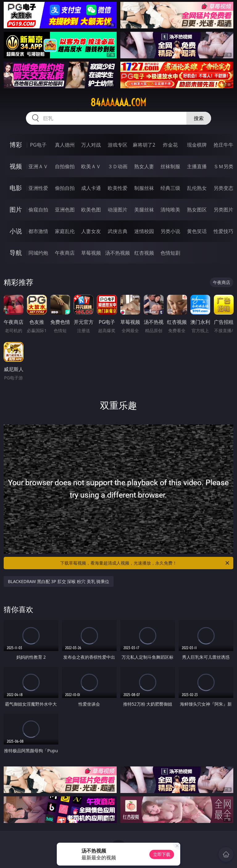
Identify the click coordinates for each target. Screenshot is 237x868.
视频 (16, 166)
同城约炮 (38, 253)
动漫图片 (118, 210)
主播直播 (197, 166)
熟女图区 (197, 210)
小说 (16, 231)
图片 (16, 209)
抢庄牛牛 (223, 145)
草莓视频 (91, 253)
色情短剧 (170, 253)
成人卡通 (91, 188)
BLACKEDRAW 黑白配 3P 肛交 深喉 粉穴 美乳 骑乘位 (59, 581)
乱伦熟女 (197, 188)
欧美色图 (91, 210)
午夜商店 (65, 253)
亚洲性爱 (38, 188)
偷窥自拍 (38, 210)
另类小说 (170, 231)
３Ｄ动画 (118, 166)
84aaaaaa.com (118, 102)
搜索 (199, 118)
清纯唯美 (170, 210)
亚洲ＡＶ (38, 166)
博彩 (16, 145)
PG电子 (38, 145)
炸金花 (170, 145)
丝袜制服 (170, 166)
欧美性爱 (118, 188)
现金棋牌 (197, 145)
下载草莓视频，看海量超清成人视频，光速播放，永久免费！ (145, 563)
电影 (16, 188)
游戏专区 (118, 145)
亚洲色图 (65, 210)
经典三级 (170, 188)
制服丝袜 (144, 188)
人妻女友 (91, 231)
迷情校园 (144, 231)
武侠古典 (118, 231)
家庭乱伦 (65, 231)
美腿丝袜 (144, 210)
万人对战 (91, 145)
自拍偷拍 (65, 166)
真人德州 (65, 145)
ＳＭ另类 (223, 166)
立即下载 (162, 854)
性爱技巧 (223, 231)
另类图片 (223, 210)
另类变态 (223, 188)
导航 (16, 253)
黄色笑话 (197, 231)
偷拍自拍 (65, 188)
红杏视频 (144, 253)
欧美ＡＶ (91, 166)
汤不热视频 (118, 253)
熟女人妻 (144, 166)
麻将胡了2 (144, 145)
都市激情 (38, 231)
